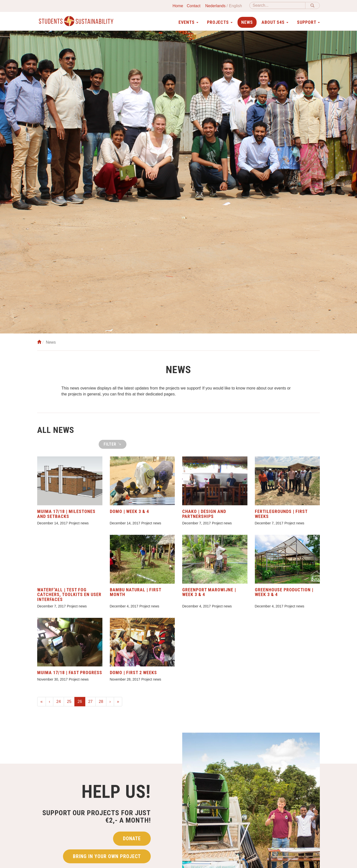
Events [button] (188, 22)
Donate (132, 842)
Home (178, 6)
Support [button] (308, 22)
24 (59, 702)
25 (69, 702)
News (247, 22)
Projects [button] (220, 22)
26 (81, 701)
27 (90, 702)
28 (101, 702)
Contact (193, 6)
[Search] (277, 5)
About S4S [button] (275, 22)
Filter (113, 444)
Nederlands (215, 6)
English (236, 6)
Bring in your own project (107, 860)
